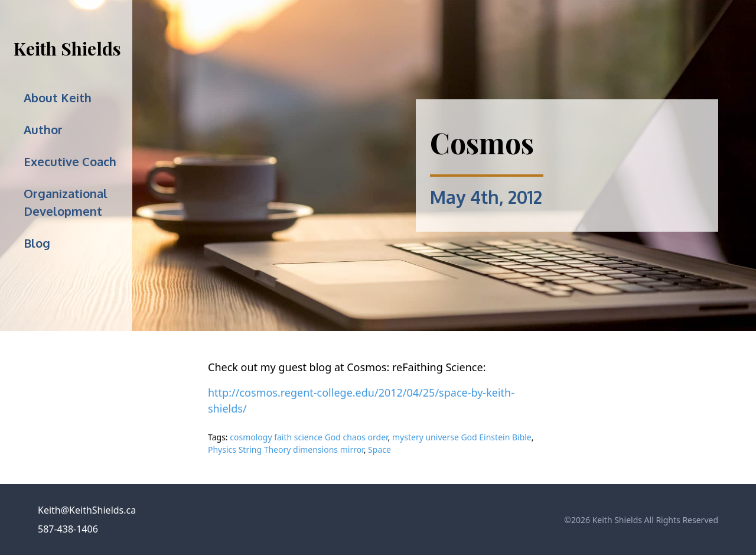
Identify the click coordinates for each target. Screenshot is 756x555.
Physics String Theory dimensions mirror (286, 449)
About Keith (58, 98)
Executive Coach (70, 161)
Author (43, 129)
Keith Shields (67, 48)
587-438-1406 (68, 529)
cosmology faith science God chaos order (309, 437)
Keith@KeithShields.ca (87, 510)
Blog (37, 243)
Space (379, 449)
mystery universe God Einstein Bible (462, 437)
